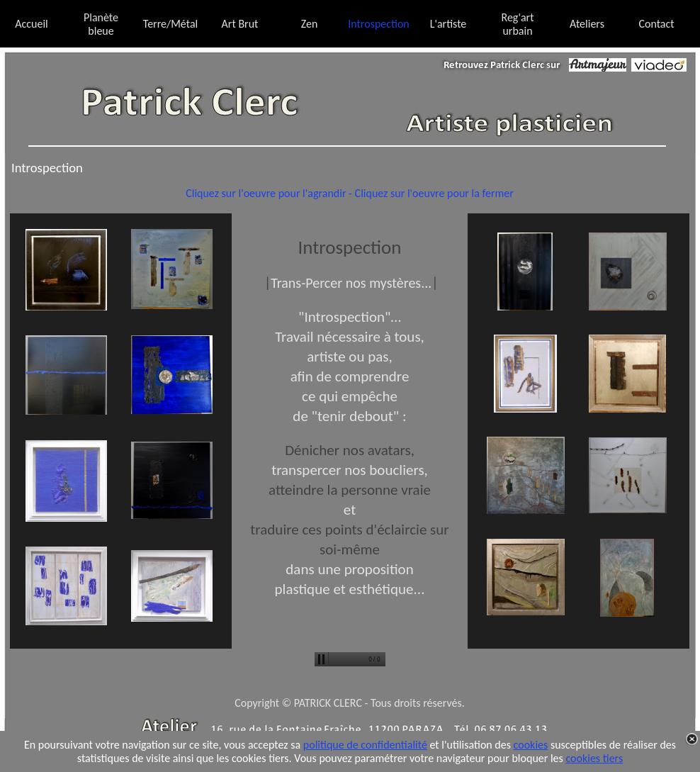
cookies (531, 745)
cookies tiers (594, 758)
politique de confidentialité (365, 745)
